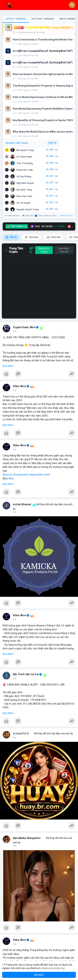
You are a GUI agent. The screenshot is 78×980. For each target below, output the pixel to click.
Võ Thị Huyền (23, 203)
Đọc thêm (8, 366)
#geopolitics (37, 475)
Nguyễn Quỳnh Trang (28, 209)
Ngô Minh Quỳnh (25, 183)
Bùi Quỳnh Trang (25, 150)
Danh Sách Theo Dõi (64, 250)
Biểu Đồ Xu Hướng (44, 250)
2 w (15, 331)
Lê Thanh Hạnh (24, 157)
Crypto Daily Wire (24, 327)
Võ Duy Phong (24, 176)
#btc (11, 479)
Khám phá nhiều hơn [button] (53, 968)
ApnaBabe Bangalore (27, 838)
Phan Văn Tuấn (24, 196)
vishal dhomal (22, 504)
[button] (72, 5)
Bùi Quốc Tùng (24, 190)
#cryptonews (21, 475)
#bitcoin (8, 475)
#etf (47, 475)
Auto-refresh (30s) (46, 216)
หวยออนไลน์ (21, 733)
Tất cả (11, 237)
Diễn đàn (28, 216)
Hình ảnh (54, 237)
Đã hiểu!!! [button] (39, 975)
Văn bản (32, 237)
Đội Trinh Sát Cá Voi (26, 674)
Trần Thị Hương (25, 163)
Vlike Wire (19, 386)
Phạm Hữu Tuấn (25, 170)
